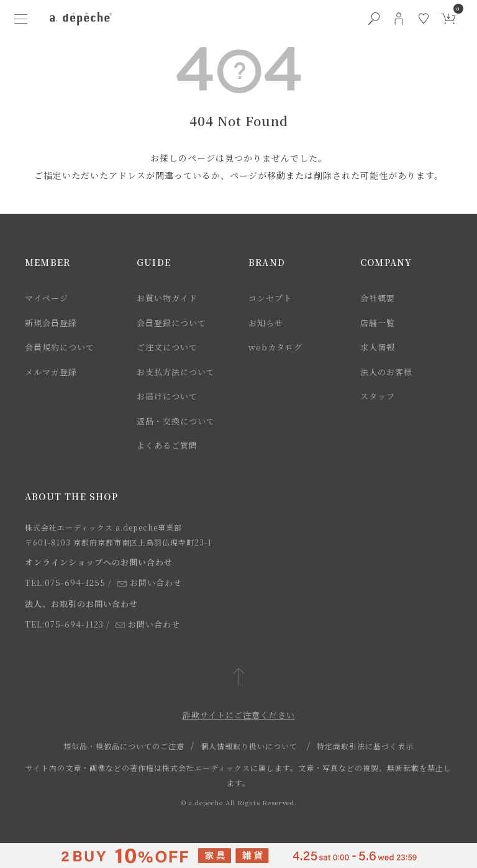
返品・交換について (176, 421)
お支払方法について (176, 372)
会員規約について (60, 347)
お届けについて (167, 396)
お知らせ (266, 323)
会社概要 (378, 298)
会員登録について (171, 323)
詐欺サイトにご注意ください (239, 715)
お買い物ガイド (167, 298)
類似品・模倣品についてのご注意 (124, 746)
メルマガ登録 (51, 372)
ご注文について (167, 347)
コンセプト (270, 298)
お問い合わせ (150, 582)
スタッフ (378, 396)
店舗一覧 (378, 323)
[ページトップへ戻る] (239, 678)
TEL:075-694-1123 (64, 624)
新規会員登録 (51, 323)
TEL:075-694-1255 (65, 582)
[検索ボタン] (374, 19)
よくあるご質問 (167, 445)
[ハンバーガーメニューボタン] (21, 19)
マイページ (47, 298)
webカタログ (275, 347)
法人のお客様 (386, 372)
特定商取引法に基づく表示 (365, 746)
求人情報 (378, 347)
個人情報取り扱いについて (249, 746)
